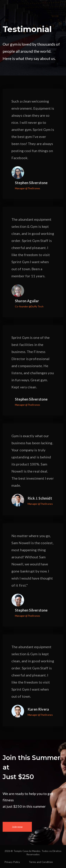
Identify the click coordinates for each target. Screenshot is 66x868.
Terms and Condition (41, 862)
